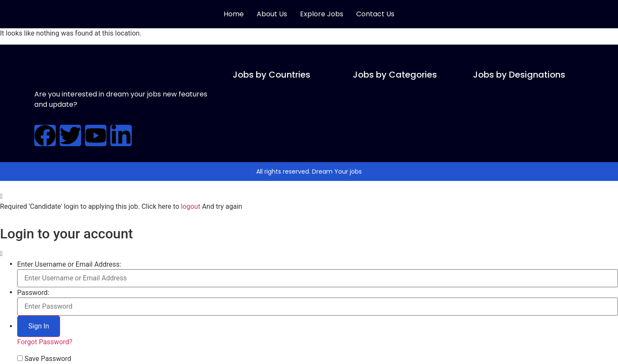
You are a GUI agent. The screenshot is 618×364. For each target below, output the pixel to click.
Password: (33, 293)
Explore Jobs (322, 14)
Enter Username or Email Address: (69, 265)
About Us (272, 14)
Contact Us (375, 14)
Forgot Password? (45, 342)
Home (234, 14)
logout (190, 206)
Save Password (48, 359)
